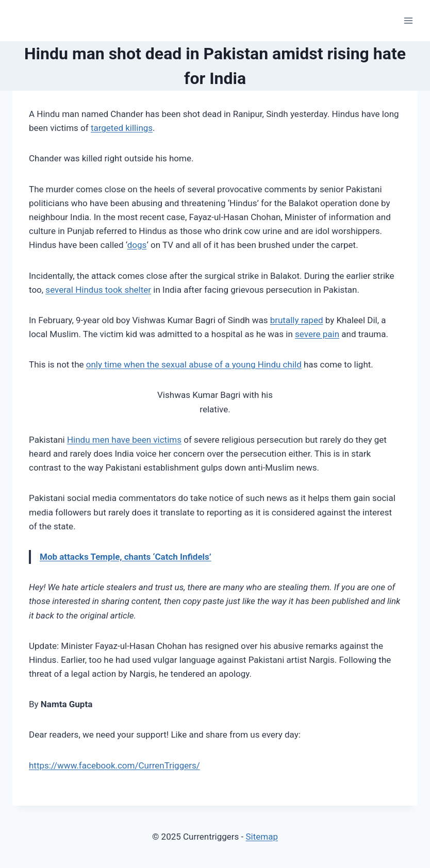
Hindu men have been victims (124, 440)
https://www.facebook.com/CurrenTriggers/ (114, 765)
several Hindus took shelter (98, 290)
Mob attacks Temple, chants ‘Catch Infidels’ (126, 557)
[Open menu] (408, 20)
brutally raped (297, 320)
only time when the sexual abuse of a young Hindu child (194, 364)
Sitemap (262, 837)
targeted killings (122, 128)
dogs (137, 245)
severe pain (317, 334)
